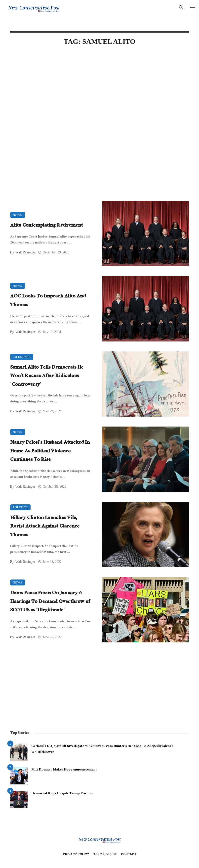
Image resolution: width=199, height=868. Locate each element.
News (18, 215)
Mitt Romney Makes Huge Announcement (64, 770)
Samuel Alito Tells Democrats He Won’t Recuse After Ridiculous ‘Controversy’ (47, 377)
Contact (129, 854)
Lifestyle (22, 357)
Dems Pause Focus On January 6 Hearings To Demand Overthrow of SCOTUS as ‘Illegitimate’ (50, 602)
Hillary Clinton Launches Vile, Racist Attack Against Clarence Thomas (45, 527)
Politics (20, 507)
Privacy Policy (76, 854)
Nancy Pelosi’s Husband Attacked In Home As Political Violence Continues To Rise (50, 452)
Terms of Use (105, 854)
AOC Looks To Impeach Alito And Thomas (48, 301)
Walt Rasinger (25, 252)
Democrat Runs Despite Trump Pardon (62, 794)
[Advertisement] (100, 93)
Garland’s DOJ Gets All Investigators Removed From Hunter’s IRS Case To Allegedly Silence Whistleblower (102, 749)
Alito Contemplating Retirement (46, 226)
